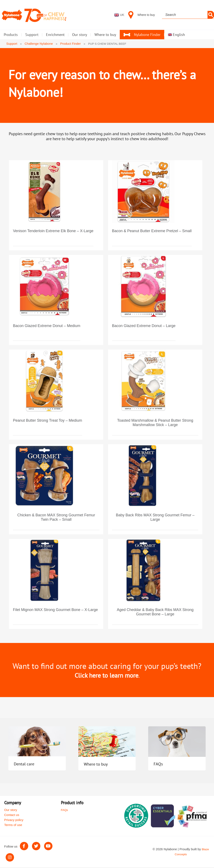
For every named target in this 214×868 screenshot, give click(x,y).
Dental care (27, 764)
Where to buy (99, 764)
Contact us (12, 816)
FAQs (159, 764)
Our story (11, 811)
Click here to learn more (106, 676)
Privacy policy (14, 821)
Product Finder (71, 44)
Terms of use (13, 826)
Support (12, 44)
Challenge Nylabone (39, 44)
